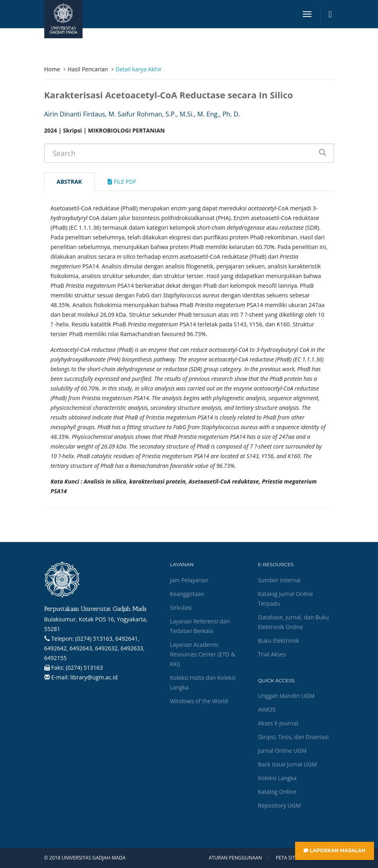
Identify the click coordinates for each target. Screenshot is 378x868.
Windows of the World (199, 701)
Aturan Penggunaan (235, 858)
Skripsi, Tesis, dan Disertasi (293, 737)
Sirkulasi (181, 607)
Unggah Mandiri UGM (286, 696)
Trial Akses (272, 654)
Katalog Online (277, 792)
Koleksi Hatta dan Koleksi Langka (203, 682)
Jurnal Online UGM (282, 751)
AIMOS (267, 709)
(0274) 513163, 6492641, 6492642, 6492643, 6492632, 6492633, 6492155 (95, 648)
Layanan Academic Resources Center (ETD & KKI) (202, 654)
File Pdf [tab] (122, 182)
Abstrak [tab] (69, 182)
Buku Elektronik (279, 641)
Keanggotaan (187, 594)
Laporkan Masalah (335, 850)
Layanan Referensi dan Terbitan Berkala (200, 626)
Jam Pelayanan (189, 580)
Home (52, 69)
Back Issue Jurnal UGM (287, 764)
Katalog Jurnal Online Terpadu (286, 599)
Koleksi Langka (277, 778)
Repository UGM (279, 805)
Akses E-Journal (278, 723)
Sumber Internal (279, 580)
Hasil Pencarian (88, 69)
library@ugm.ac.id (94, 677)
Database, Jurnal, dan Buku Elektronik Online (293, 622)
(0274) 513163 (84, 668)
